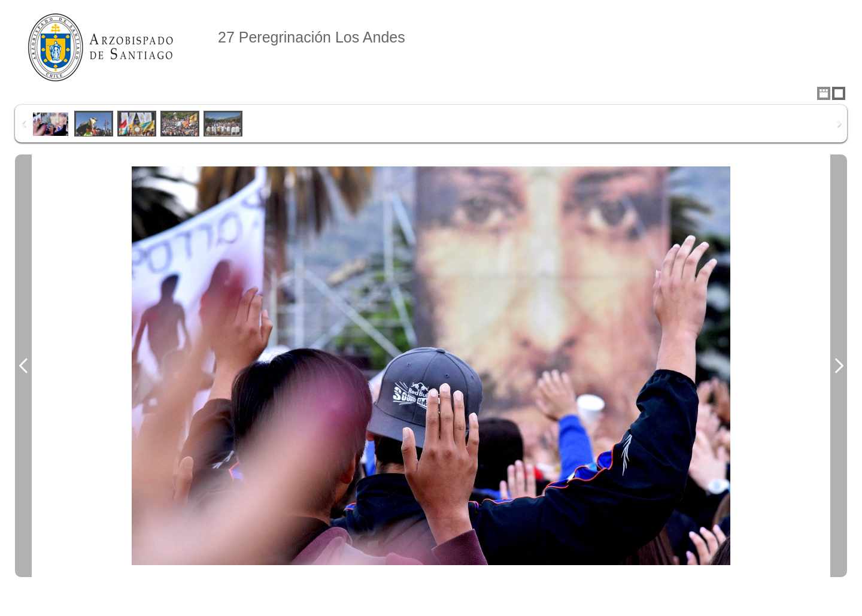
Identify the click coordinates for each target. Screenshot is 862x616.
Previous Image (23, 366)
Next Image (839, 366)
